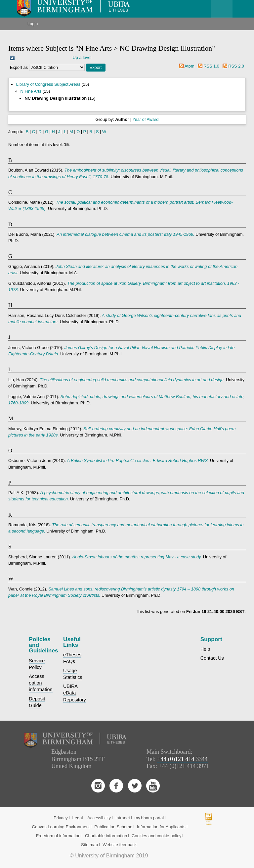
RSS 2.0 (236, 66)
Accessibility (99, 818)
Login (33, 24)
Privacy (61, 818)
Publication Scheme (113, 827)
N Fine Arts (31, 91)
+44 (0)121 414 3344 (182, 759)
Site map (89, 845)
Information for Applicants (161, 827)
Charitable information (106, 836)
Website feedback (120, 845)
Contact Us (212, 658)
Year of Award (145, 119)
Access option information (41, 683)
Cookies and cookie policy (156, 836)
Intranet (123, 818)
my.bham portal (149, 818)
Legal (77, 818)
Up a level (82, 57)
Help (205, 649)
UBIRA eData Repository (75, 693)
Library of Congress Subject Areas (48, 84)
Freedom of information (58, 836)
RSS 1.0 (211, 66)
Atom (190, 66)
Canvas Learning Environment (61, 827)
